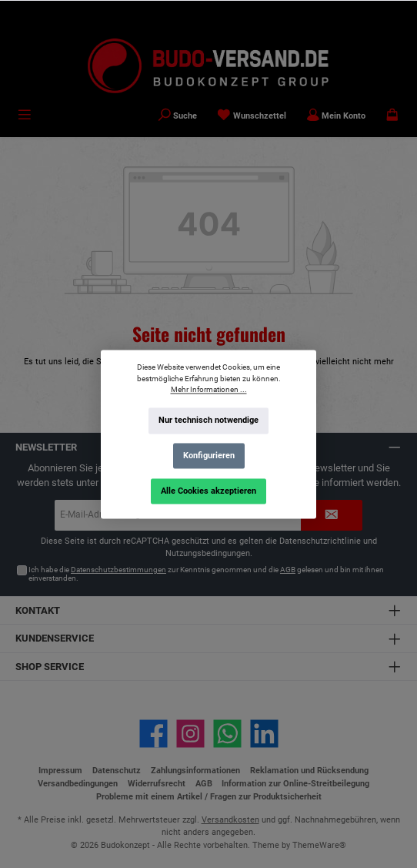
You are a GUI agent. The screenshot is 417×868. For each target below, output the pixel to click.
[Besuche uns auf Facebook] (153, 734)
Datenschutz (117, 771)
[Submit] (332, 515)
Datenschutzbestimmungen (118, 570)
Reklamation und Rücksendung (309, 771)
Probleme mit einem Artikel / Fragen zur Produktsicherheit (209, 797)
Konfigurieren (209, 456)
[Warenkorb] (392, 116)
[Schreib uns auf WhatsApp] (227, 734)
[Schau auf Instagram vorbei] (190, 734)
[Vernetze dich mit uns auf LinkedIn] (264, 734)
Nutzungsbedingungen (208, 553)
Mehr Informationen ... (209, 389)
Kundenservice (55, 638)
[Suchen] (178, 116)
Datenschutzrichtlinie (320, 541)
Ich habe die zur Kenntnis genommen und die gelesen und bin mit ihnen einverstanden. (206, 574)
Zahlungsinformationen (195, 771)
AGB (288, 570)
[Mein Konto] (336, 116)
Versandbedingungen (78, 784)
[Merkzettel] (252, 116)
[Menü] (25, 116)
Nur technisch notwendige (208, 420)
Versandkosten (230, 820)
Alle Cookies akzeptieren (208, 490)
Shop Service (50, 667)
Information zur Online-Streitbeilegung (295, 784)
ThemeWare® (319, 845)
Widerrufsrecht (157, 784)
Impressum (60, 771)
